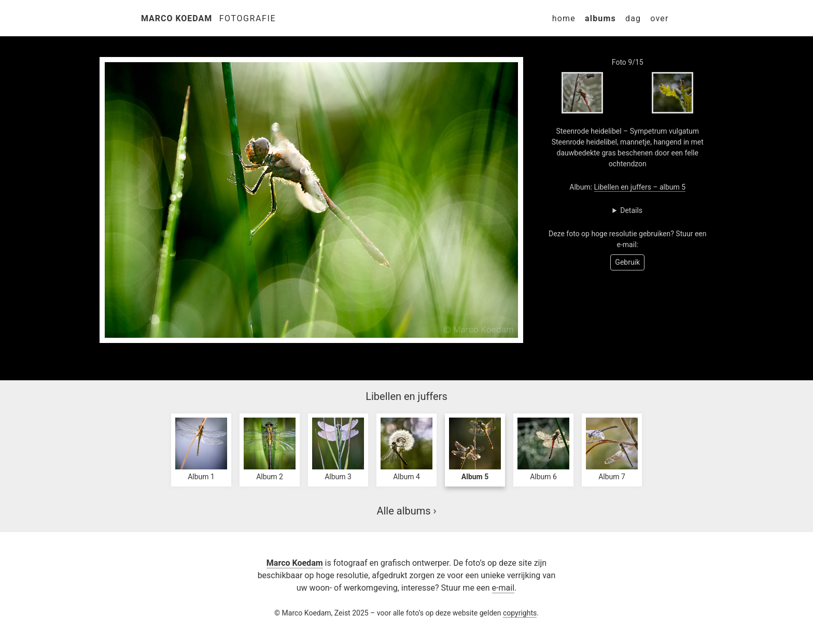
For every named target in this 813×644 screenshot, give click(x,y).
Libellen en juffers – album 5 (640, 187)
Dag (633, 18)
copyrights (520, 613)
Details (631, 210)
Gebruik (627, 262)
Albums (600, 18)
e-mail (503, 588)
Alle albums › (406, 511)
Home (564, 18)
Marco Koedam (177, 18)
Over (659, 18)
